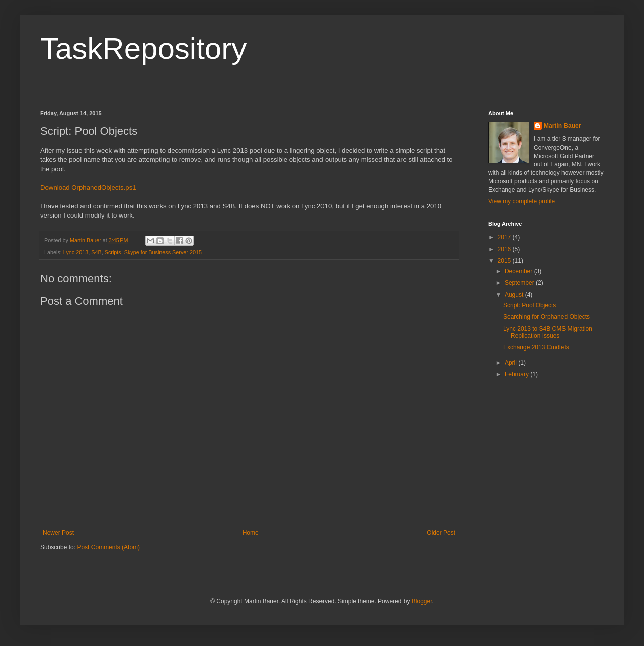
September (520, 283)
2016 (505, 249)
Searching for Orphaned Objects (546, 317)
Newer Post (58, 533)
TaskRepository (143, 49)
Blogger (422, 601)
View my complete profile (521, 201)
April (511, 363)
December (519, 271)
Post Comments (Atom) (108, 547)
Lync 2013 (76, 252)
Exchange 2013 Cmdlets (536, 347)
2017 (505, 237)
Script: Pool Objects (530, 305)
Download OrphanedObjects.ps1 (88, 188)
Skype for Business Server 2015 (163, 252)
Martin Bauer (562, 126)
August (515, 295)
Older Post (441, 533)
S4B (96, 252)
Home (251, 533)
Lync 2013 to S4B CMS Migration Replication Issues (548, 332)
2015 (505, 261)
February (517, 374)
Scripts (113, 252)
